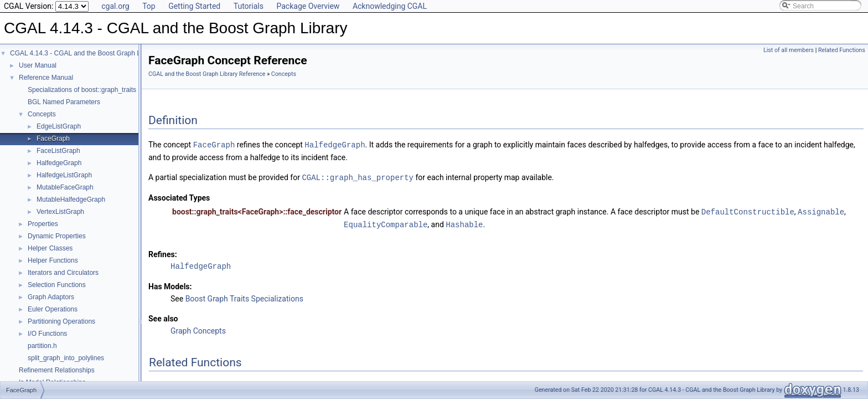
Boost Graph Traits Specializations (244, 296)
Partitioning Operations (61, 321)
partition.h (42, 346)
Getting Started (194, 6)
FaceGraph (53, 139)
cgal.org (115, 6)
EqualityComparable (386, 222)
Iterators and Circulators (63, 273)
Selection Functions (57, 285)
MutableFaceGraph (65, 187)
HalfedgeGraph (59, 163)
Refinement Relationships (57, 370)
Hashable (464, 222)
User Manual (38, 65)
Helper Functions (53, 260)
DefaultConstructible (748, 210)
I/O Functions (47, 334)
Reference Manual (46, 78)
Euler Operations (53, 309)
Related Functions (842, 50)
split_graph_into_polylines (66, 358)
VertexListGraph (60, 212)
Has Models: (170, 284)
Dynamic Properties (57, 236)
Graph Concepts (198, 329)
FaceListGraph (58, 151)
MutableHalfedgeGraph (71, 199)
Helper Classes (50, 248)
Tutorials (249, 6)
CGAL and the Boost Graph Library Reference (207, 74)
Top (149, 6)
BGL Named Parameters (64, 102)
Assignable (821, 210)
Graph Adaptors (51, 297)
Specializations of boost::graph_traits (82, 90)
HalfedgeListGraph (64, 175)
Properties (43, 224)
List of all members (789, 50)
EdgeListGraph (59, 126)
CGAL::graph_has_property (358, 177)
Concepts (42, 114)
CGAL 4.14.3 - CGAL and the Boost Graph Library (84, 53)
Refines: (163, 252)
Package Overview (308, 6)
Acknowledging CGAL (390, 6)
